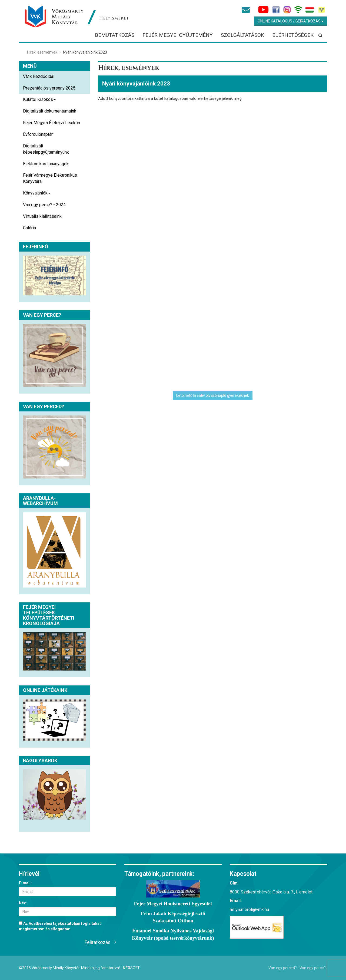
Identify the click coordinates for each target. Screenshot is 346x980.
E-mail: (25, 883)
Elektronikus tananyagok (46, 164)
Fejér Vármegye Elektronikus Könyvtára (50, 178)
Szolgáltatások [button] (242, 35)
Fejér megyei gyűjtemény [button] (178, 35)
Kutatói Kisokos (39, 101)
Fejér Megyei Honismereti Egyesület (173, 904)
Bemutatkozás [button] (115, 35)
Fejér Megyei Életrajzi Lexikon (51, 123)
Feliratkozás (98, 942)
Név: (23, 903)
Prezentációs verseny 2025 (49, 88)
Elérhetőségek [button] (293, 35)
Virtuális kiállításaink (42, 216)
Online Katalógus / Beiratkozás (291, 21)
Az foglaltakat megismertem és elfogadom (60, 926)
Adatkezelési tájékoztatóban (54, 923)
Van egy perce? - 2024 (44, 205)
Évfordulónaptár (38, 134)
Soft (131, 968)
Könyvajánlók (37, 195)
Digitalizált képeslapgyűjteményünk (46, 149)
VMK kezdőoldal (39, 76)
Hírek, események (42, 52)
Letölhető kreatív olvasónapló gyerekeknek (213, 395)
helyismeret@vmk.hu (249, 910)
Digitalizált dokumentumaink (50, 111)
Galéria (29, 228)
